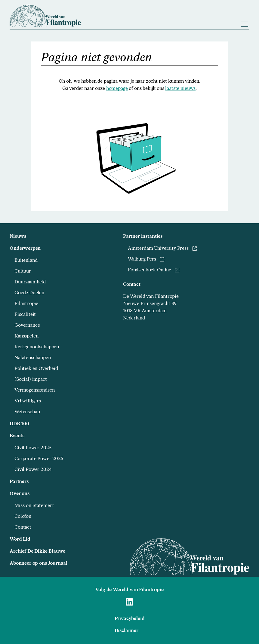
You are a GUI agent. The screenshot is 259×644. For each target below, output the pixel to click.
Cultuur (23, 271)
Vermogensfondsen (34, 390)
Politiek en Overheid (36, 369)
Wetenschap (27, 412)
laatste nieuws (180, 89)
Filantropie (26, 304)
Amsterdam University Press (162, 249)
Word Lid (20, 539)
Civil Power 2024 (33, 470)
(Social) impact (31, 380)
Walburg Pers (146, 259)
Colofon (23, 517)
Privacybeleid (130, 619)
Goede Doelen (29, 293)
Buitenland (26, 261)
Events (17, 436)
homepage (117, 89)
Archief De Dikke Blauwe (37, 551)
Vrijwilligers (28, 401)
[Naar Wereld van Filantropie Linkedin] (129, 602)
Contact (23, 527)
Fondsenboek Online (154, 270)
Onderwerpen (25, 249)
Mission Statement (34, 506)
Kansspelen (26, 336)
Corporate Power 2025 (39, 459)
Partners (19, 482)
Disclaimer (126, 631)
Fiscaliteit (25, 315)
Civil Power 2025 (33, 448)
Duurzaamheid (30, 282)
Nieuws (18, 237)
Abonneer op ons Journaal (39, 563)
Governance (27, 325)
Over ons (20, 494)
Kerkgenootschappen (37, 347)
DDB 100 (19, 424)
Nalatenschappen (33, 358)
